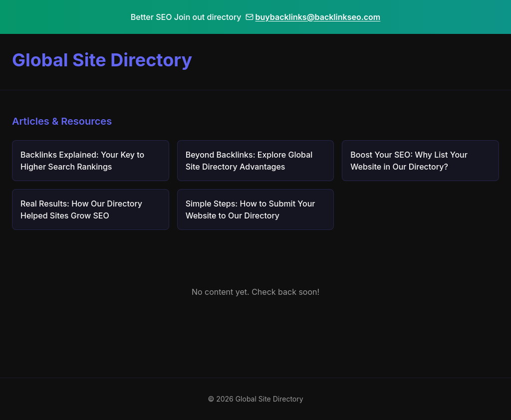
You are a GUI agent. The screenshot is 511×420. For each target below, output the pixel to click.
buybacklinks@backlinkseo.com (313, 17)
